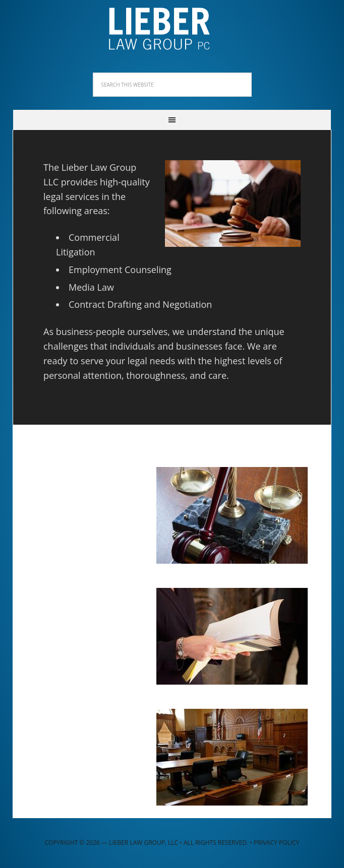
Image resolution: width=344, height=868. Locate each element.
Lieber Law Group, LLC (172, 25)
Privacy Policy (277, 843)
